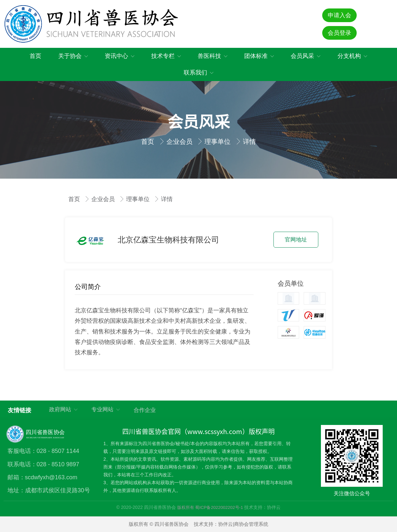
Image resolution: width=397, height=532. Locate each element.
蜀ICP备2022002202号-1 (219, 507)
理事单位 (218, 142)
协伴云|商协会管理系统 (243, 524)
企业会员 (180, 142)
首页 (149, 142)
